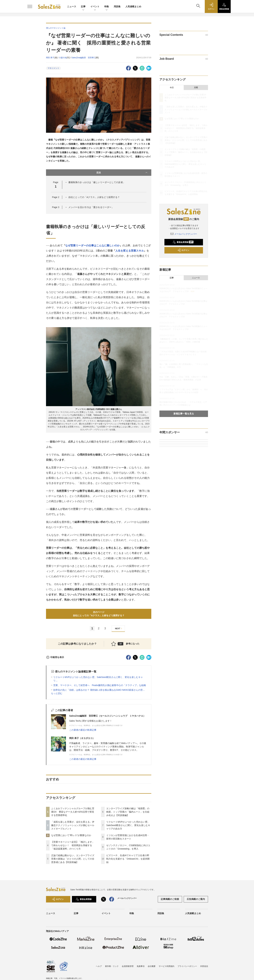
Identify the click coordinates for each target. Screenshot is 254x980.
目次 (122, 173)
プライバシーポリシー (187, 966)
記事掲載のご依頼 (170, 899)
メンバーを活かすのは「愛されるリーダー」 (91, 207)
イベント (95, 7)
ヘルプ (99, 966)
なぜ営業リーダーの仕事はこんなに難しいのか (92, 245)
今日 (172, 88)
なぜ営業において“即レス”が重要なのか (71, 835)
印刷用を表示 (55, 657)
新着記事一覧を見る (184, 414)
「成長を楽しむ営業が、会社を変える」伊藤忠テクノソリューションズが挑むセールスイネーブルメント (73, 825)
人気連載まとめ (133, 6)
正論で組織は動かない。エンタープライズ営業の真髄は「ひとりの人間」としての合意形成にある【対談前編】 (73, 859)
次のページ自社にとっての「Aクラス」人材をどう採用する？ (99, 614)
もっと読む (57, 693)
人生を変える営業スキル (130, 251)
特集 (107, 7)
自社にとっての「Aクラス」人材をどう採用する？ (94, 197)
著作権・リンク (112, 966)
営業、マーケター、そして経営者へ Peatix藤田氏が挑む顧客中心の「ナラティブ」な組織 (100, 685)
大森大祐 (63, 58)
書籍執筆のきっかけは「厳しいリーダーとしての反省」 (97, 182)
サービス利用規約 (167, 966)
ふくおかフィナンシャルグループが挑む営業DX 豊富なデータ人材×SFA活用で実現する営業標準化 (73, 812)
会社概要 (152, 966)
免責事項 (141, 966)
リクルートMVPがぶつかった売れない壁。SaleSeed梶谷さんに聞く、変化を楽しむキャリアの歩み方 (128, 825)
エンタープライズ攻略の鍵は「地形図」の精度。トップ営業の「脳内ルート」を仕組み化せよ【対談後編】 (128, 812)
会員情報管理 (128, 966)
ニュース (72, 6)
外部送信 (204, 966)
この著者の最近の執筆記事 (83, 730)
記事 (83, 7)
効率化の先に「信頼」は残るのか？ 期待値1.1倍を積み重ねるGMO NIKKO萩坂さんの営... (99, 690)
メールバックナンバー (184, 234)
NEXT (119, 628)
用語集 (117, 6)
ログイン (183, 250)
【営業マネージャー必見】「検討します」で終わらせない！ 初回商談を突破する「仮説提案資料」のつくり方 (73, 845)
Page (56, 197)
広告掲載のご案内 (196, 899)
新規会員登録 (183, 242)
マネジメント (53, 68)
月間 (196, 88)
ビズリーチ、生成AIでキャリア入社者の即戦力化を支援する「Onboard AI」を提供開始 (128, 859)
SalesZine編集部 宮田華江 (84, 58)
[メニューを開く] (30, 6)
